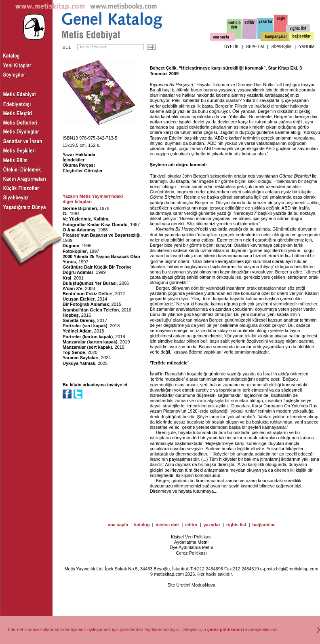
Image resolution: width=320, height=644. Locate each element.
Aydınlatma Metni (191, 542)
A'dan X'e (73, 288)
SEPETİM (255, 47)
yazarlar (212, 525)
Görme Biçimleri (80, 208)
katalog (142, 525)
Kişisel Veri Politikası (191, 537)
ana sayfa (118, 525)
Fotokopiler (75, 251)
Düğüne (71, 246)
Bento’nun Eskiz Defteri (87, 294)
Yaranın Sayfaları (81, 358)
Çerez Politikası (191, 553)
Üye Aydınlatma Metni (191, 547)
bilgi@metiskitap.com (297, 569)
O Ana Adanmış (79, 230)
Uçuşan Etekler (79, 299)
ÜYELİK (232, 47)
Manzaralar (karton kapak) (90, 342)
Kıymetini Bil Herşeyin (172, 85)
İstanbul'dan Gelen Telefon (91, 310)
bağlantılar (263, 525)
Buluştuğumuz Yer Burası (90, 283)
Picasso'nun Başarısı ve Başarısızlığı (102, 235)
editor (191, 525)
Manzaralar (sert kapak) (87, 347)
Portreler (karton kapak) (88, 337)
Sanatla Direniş (79, 320)
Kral (67, 278)
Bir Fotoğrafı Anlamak (86, 304)
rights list (236, 525)
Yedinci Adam (77, 331)
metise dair (167, 525)
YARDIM (307, 47)
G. (65, 214)
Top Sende (74, 352)
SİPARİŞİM (282, 47)
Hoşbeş (71, 315)
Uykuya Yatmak (79, 363)
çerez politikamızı (226, 629)
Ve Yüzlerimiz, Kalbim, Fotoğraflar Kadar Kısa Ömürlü (95, 221)
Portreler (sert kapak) (85, 326)
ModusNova (203, 585)
